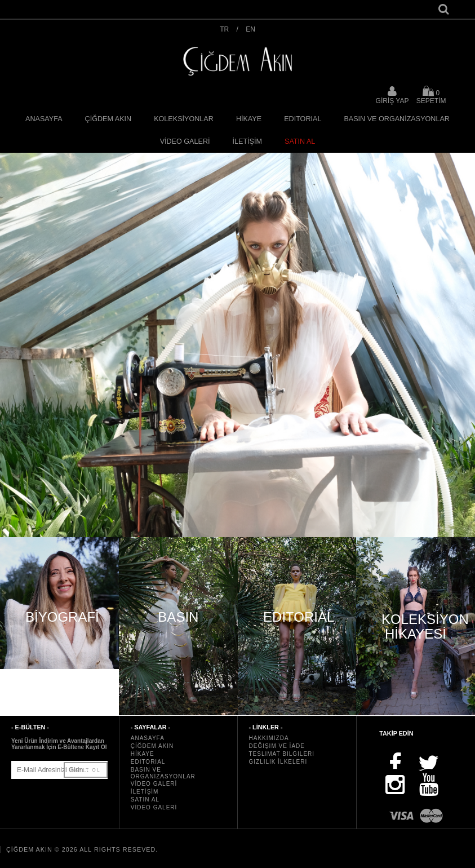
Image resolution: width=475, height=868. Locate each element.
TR (224, 29)
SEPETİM (431, 95)
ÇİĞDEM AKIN (108, 119)
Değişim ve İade (277, 746)
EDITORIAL (303, 119)
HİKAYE (249, 119)
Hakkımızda (269, 738)
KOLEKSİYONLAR (184, 119)
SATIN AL (300, 141)
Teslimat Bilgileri (282, 754)
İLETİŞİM (247, 141)
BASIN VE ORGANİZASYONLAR (397, 119)
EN (250, 29)
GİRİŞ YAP (392, 101)
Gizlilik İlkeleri (278, 762)
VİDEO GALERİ (185, 141)
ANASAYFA (44, 119)
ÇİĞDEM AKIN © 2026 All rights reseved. (82, 849)
